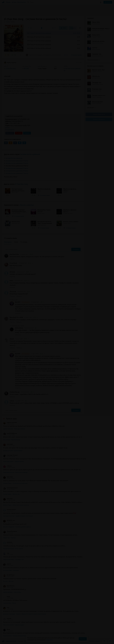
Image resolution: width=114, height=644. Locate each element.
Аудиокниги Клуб (9, 641)
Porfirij (7, 597)
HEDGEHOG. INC (9, 521)
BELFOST (22, 302)
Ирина (7, 629)
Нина (6, 608)
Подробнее (49, 640)
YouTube (19, 133)
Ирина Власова (9, 586)
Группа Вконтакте (99, 114)
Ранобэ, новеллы (10, 63)
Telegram (27, 133)
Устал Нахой (13, 263)
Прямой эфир (11, 419)
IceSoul (12, 401)
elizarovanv (8, 542)
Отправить (76, 249)
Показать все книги (93, 60)
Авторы (14, 2)
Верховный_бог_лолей (16, 317)
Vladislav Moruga (15, 392)
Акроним (7, 619)
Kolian (11, 281)
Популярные (8, 242)
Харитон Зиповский (10, 422)
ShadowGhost (19, 328)
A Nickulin (7, 466)
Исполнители (22, 2)
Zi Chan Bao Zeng (21, 184)
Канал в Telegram (99, 119)
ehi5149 (7, 564)
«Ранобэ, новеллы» (27, 205)
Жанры (8, 2)
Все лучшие (91, 108)
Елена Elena (8, 477)
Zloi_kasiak (13, 292)
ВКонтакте (10, 133)
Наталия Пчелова (9, 510)
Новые (16, 242)
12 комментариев (76, 55)
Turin (6, 553)
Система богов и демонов (30, 154)
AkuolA (12, 339)
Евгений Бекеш (9, 575)
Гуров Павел (8, 444)
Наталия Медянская (10, 433)
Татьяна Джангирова (10, 488)
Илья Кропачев (14, 254)
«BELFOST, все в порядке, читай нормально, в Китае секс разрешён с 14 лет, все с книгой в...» (44, 55)
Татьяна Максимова (10, 531)
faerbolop (12, 272)
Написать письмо (95, 641)
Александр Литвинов (10, 455)
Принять (83, 639)
